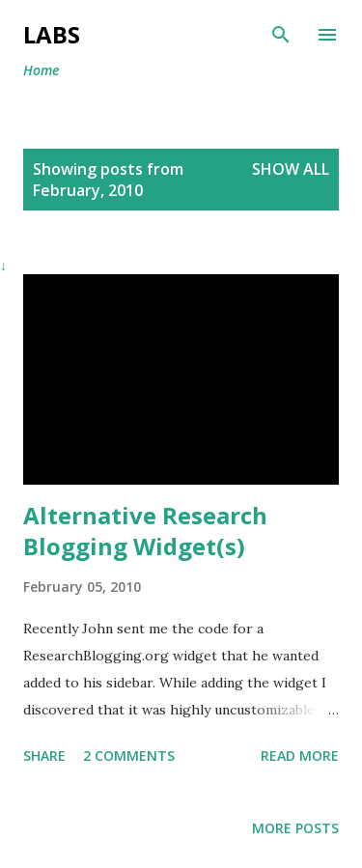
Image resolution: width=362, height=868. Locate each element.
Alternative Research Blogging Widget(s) (145, 531)
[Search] (281, 35)
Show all (291, 169)
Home (41, 70)
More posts (295, 828)
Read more (300, 756)
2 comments (129, 756)
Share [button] (44, 756)
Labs (52, 34)
